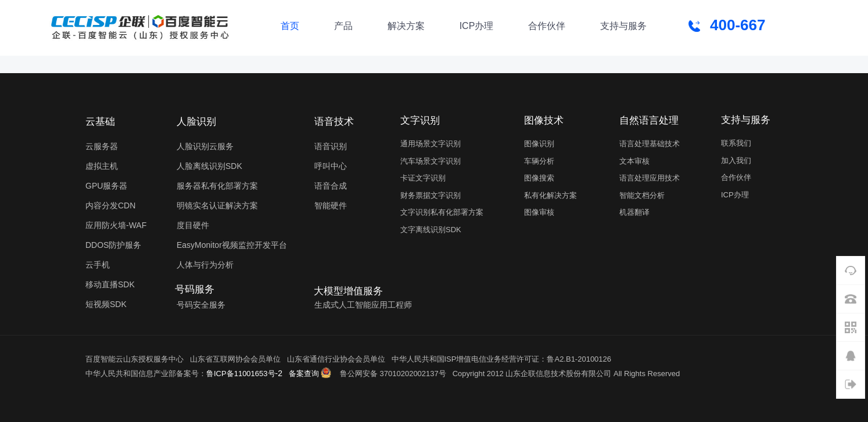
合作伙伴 (736, 177)
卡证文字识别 (423, 178)
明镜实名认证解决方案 (217, 205)
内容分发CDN (110, 205)
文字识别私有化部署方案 (442, 212)
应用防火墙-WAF (116, 225)
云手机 (98, 265)
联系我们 (736, 143)
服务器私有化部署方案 (217, 186)
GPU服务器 (106, 186)
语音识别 (331, 146)
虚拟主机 (102, 166)
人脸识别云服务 (205, 146)
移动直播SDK (110, 284)
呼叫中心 (331, 166)
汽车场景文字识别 (431, 161)
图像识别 (539, 144)
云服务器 (102, 146)
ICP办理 (735, 195)
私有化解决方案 (550, 195)
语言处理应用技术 (650, 178)
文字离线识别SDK (431, 230)
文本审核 (634, 161)
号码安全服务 (201, 305)
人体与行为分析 (205, 265)
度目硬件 (193, 225)
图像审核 (539, 212)
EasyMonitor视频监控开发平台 (232, 245)
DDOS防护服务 (113, 245)
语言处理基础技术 (650, 144)
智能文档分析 (642, 195)
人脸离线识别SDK (209, 166)
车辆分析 (539, 161)
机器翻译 (634, 212)
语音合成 (331, 186)
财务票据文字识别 (431, 195)
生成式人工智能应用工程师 (363, 305)
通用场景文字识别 (431, 144)
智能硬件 (331, 205)
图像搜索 (539, 178)
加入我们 (736, 160)
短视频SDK (106, 304)
